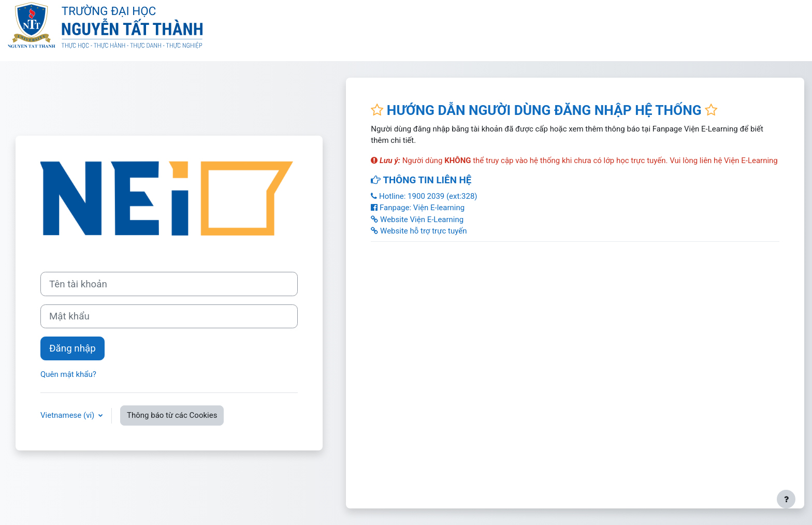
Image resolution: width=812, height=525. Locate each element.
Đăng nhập (72, 348)
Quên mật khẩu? (68, 374)
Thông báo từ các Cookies (172, 415)
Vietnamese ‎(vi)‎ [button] (68, 415)
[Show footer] (786, 499)
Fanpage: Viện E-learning (418, 208)
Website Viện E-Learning (417, 220)
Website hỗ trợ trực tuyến (419, 231)
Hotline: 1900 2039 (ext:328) (424, 196)
